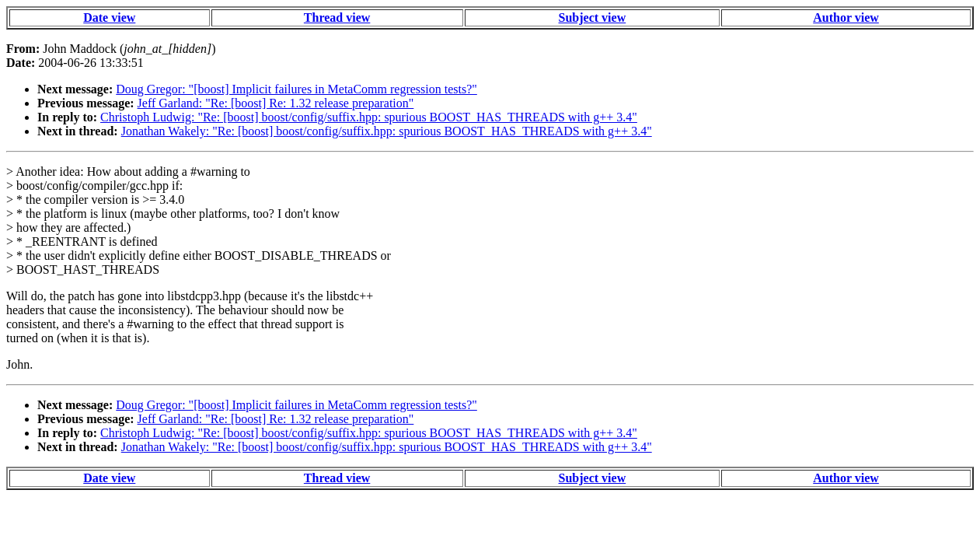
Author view (846, 17)
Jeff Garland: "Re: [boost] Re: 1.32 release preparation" (276, 103)
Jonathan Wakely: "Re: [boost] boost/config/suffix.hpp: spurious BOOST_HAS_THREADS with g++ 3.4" (387, 131)
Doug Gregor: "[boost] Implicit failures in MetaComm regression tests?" (296, 89)
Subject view (593, 17)
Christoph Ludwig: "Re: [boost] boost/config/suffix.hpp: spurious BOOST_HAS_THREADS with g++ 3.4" (369, 117)
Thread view (337, 17)
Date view (109, 17)
